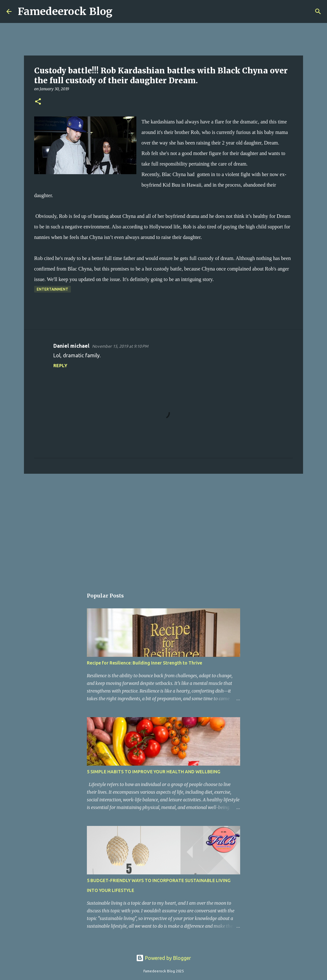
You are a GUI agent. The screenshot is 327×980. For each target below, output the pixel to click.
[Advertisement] (163, 528)
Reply (60, 366)
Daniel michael (71, 346)
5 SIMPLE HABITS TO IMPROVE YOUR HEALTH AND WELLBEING (154, 772)
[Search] (121, 11)
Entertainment (53, 289)
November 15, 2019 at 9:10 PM (120, 346)
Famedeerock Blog (65, 11)
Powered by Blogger (163, 958)
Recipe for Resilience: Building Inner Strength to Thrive (144, 663)
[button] (38, 102)
